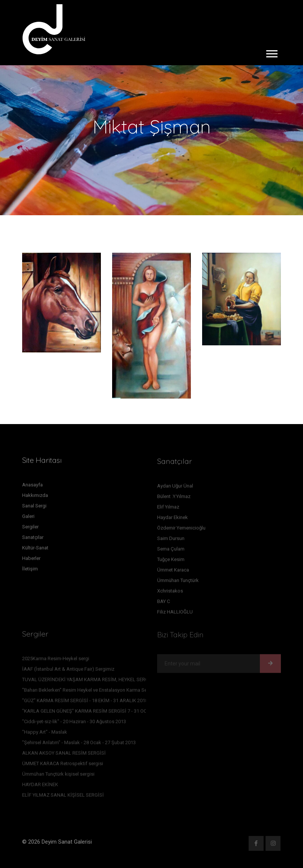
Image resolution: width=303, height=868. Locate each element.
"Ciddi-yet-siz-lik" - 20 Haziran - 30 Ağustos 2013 (74, 724)
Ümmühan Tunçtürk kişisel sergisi (58, 776)
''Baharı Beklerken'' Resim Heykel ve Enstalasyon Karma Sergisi (89, 692)
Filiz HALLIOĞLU (175, 614)
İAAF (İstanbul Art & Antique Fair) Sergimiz (68, 671)
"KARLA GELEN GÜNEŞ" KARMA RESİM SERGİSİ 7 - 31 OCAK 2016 (93, 713)
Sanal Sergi (34, 509)
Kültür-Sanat (35, 551)
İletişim (30, 572)
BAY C (163, 604)
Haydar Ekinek (172, 520)
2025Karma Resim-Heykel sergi (56, 661)
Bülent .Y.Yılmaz (174, 499)
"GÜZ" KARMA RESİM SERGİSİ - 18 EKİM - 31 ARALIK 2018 (85, 703)
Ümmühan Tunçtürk (178, 583)
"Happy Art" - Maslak (45, 734)
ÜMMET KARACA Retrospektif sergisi (63, 766)
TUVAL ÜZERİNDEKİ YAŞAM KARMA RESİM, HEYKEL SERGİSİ (88, 682)
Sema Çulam (171, 551)
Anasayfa (32, 488)
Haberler (31, 561)
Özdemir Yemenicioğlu (181, 530)
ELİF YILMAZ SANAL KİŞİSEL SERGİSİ (63, 797)
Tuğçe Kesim (171, 562)
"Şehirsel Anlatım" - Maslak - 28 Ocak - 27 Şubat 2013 (79, 745)
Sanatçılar (33, 540)
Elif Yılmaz (168, 509)
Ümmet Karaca (173, 572)
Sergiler (30, 530)
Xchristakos (170, 593)
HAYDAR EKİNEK (40, 787)
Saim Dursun (171, 541)
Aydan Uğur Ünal (175, 488)
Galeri (28, 519)
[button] (271, 52)
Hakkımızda (35, 498)
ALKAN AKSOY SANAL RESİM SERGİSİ (64, 755)
